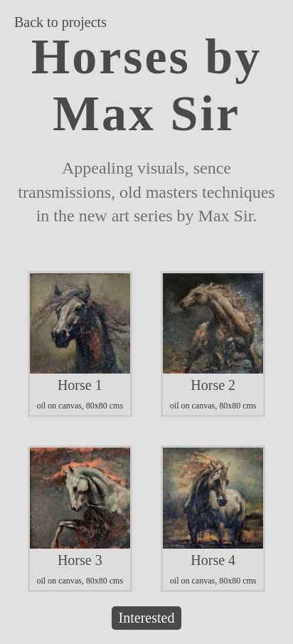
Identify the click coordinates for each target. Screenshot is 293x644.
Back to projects (60, 22)
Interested (147, 618)
